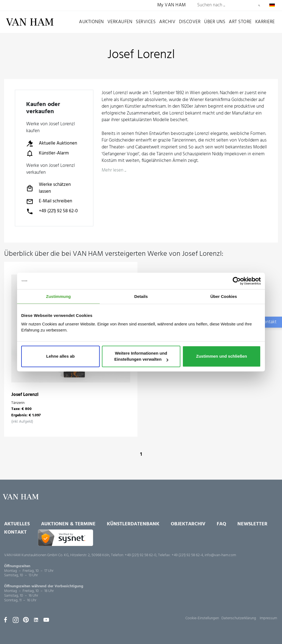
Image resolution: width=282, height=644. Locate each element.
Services (146, 22)
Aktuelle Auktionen (52, 143)
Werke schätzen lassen (48, 188)
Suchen (259, 6)
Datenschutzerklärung (239, 618)
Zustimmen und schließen (222, 356)
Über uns (215, 22)
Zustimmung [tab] (58, 296)
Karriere (265, 22)
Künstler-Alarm (48, 153)
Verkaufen (120, 22)
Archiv (167, 22)
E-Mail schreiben (49, 202)
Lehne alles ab (60, 356)
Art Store (240, 22)
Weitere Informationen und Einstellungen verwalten (141, 356)
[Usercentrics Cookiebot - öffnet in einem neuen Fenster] (237, 281)
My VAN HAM (172, 5)
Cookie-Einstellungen (202, 618)
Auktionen (91, 22)
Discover (190, 22)
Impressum (268, 618)
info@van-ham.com (220, 555)
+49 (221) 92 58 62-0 (52, 211)
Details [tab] (141, 296)
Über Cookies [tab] (224, 296)
